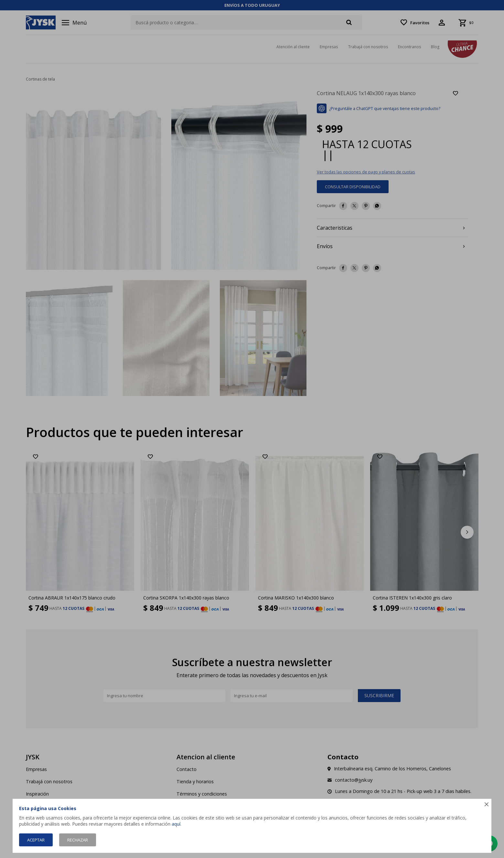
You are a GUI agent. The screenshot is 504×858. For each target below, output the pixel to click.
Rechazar (78, 840)
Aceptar (36, 840)
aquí (176, 824)
